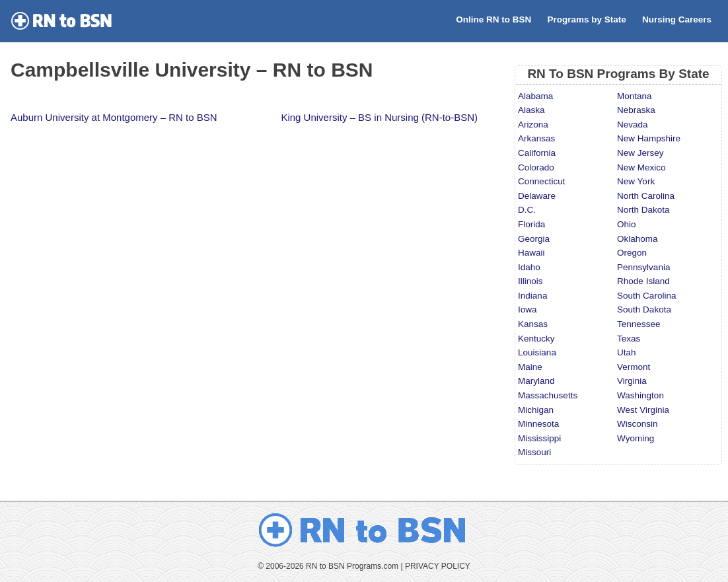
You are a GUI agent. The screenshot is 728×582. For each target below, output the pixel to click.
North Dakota (643, 210)
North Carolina (646, 196)
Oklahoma (637, 239)
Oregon (632, 253)
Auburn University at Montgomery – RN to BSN (114, 117)
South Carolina (646, 296)
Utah (627, 352)
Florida (531, 224)
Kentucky (536, 339)
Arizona (533, 125)
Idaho (529, 267)
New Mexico (641, 167)
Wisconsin (637, 424)
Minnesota (538, 424)
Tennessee (638, 324)
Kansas (533, 324)
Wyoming (636, 438)
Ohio (627, 224)
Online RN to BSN (493, 19)
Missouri (534, 452)
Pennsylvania (643, 267)
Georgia (534, 239)
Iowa (528, 309)
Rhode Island (643, 281)
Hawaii (531, 253)
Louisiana (537, 352)
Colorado (536, 167)
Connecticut (541, 181)
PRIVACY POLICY (438, 566)
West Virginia (643, 410)
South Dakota (644, 309)
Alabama (535, 96)
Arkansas (536, 138)
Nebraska (636, 110)
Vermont (634, 367)
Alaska (531, 110)
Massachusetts (548, 395)
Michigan (536, 410)
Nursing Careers (677, 19)
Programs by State (586, 19)
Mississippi (539, 438)
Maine (530, 367)
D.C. (527, 210)
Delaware (537, 196)
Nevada (633, 125)
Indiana (532, 296)
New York (636, 181)
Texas (629, 339)
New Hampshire (649, 138)
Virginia (632, 381)
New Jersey (640, 153)
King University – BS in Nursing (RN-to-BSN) (379, 117)
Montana (635, 96)
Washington (640, 395)
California (537, 153)
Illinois (530, 281)
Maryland (536, 381)
